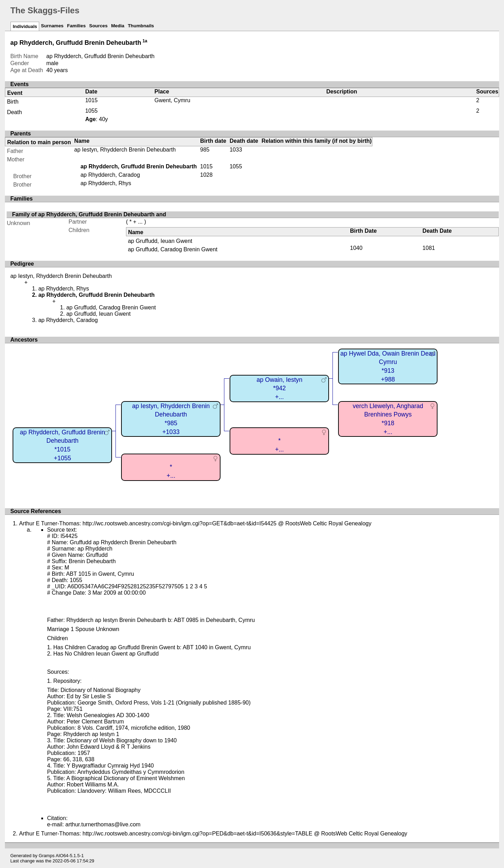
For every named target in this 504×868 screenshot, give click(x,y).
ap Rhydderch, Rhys (106, 183)
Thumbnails (141, 26)
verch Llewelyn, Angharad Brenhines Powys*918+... (388, 419)
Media (118, 26)
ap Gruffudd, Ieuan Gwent (160, 241)
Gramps (47, 856)
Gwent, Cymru (172, 100)
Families (76, 26)
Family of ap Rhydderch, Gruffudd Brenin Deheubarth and (89, 214)
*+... (279, 445)
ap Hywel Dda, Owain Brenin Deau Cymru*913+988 (388, 366)
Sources (99, 26)
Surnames (52, 26)
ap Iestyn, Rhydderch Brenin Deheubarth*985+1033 (171, 419)
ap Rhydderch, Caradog (110, 175)
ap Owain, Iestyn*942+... (279, 388)
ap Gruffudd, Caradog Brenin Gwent (173, 249)
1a (145, 41)
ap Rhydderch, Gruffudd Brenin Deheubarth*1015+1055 (62, 445)
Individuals (25, 26)
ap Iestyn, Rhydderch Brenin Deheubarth (125, 150)
